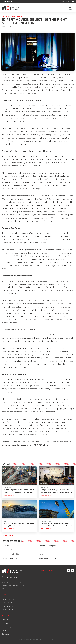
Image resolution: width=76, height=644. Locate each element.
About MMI (6, 620)
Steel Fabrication (8, 606)
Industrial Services (8, 599)
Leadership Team (8, 623)
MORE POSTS (9, 535)
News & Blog (6, 627)
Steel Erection (7, 603)
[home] (12, 8)
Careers (5, 630)
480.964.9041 (7, 2)
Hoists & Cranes (7, 610)
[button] (70, 8)
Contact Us (6, 634)
